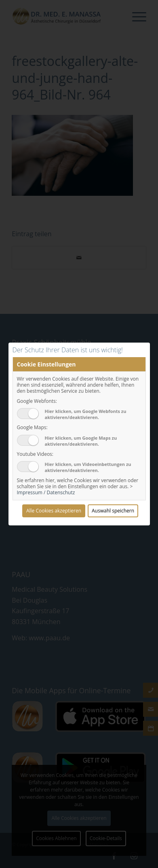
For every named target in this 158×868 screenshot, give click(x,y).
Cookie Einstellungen (46, 364)
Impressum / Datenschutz (46, 492)
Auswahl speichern (113, 511)
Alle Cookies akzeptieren (54, 511)
